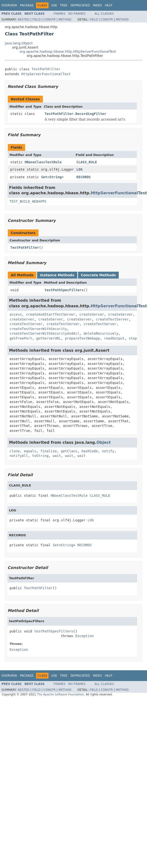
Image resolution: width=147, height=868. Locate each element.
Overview (9, 5)
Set (44, 177)
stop (133, 338)
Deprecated (80, 5)
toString (40, 456)
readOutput (114, 338)
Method (65, 20)
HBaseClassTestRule (43, 162)
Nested (23, 20)
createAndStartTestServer (50, 314)
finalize (48, 451)
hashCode (90, 451)
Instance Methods (57, 275)
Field (36, 20)
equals (30, 451)
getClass (69, 451)
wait (57, 456)
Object (104, 442)
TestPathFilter (46, 69)
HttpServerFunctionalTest (46, 74)
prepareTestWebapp (83, 338)
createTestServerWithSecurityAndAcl (44, 333)
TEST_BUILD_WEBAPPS (28, 201)
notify (108, 451)
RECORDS (83, 177)
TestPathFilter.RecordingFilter (75, 114)
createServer (92, 314)
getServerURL (49, 338)
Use (54, 5)
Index (98, 5)
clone (15, 451)
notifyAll (19, 456)
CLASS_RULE (87, 162)
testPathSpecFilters (64, 290)
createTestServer (112, 319)
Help (109, 5)
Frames (60, 14)
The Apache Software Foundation (61, 694)
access (16, 314)
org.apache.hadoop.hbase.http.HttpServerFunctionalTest (68, 52)
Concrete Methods (98, 275)
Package (27, 5)
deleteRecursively (101, 333)
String (55, 177)
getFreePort (21, 338)
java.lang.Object (19, 43)
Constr (49, 20)
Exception (85, 636)
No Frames (77, 14)
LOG (79, 169)
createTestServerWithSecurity (38, 329)
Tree (64, 5)
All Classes (104, 14)
